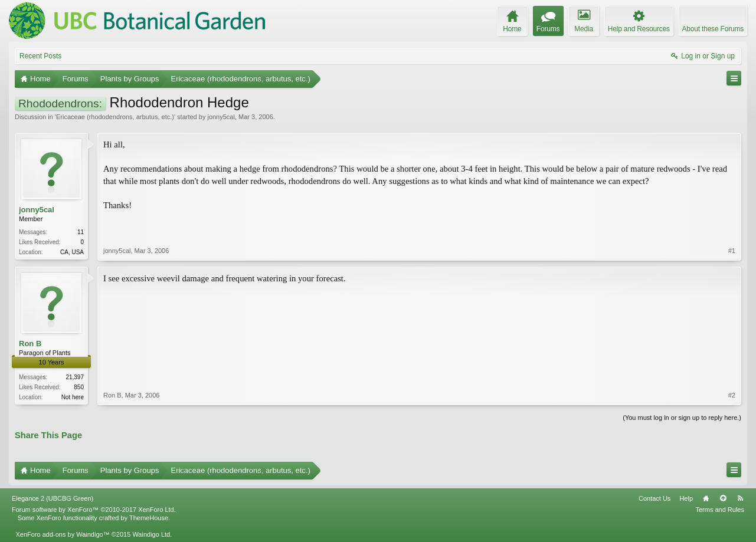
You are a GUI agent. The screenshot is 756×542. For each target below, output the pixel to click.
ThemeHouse (149, 518)
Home (706, 498)
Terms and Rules (720, 510)
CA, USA (72, 252)
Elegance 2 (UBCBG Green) (53, 498)
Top (723, 498)
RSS (740, 498)
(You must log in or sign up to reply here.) (682, 418)
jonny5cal (221, 117)
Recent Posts (40, 56)
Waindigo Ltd (151, 534)
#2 (732, 395)
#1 (732, 251)
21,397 (75, 377)
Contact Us (654, 498)
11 (81, 232)
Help (686, 498)
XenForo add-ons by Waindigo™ (62, 534)
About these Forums (713, 29)
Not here (73, 397)
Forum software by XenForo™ (94, 510)
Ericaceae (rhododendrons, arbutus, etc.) (115, 117)
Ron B (30, 344)
